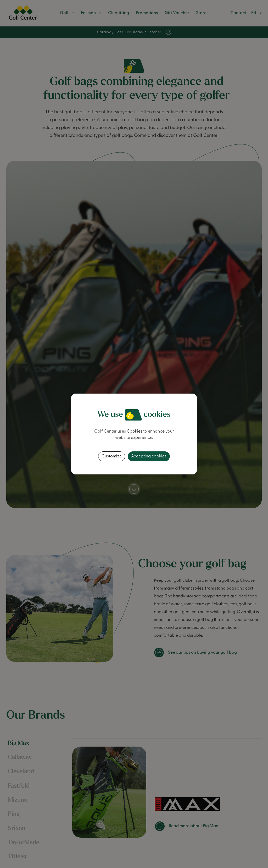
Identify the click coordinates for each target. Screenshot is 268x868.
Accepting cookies (149, 456)
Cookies (135, 432)
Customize (112, 456)
